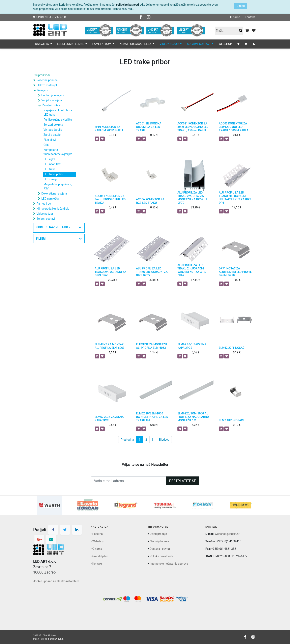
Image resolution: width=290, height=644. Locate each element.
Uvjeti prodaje (158, 534)
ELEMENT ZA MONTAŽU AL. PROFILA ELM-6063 (110, 346)
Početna (97, 534)
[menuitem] (225, 44)
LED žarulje (50, 179)
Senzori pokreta (53, 125)
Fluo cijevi (50, 140)
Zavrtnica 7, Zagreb (50, 17)
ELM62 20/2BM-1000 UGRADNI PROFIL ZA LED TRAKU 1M (152, 417)
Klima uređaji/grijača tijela (53, 209)
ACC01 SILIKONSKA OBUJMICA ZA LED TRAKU (149, 127)
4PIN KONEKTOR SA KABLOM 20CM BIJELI (109, 129)
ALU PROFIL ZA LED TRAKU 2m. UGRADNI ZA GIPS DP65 (152, 272)
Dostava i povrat (160, 549)
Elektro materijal (47, 85)
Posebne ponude (47, 80)
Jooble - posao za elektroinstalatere (56, 581)
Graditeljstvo (100, 556)
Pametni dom (45, 204)
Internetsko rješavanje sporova (169, 564)
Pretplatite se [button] (183, 481)
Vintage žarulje (53, 130)
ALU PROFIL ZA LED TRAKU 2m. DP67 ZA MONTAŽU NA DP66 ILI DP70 (192, 198)
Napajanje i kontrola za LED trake (58, 112)
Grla (46, 145)
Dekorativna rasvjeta (54, 194)
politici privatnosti (127, 5)
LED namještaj (50, 199)
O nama (235, 17)
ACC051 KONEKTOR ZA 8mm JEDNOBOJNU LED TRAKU (110, 199)
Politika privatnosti (161, 556)
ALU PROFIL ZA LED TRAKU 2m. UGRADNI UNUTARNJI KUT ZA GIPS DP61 (235, 198)
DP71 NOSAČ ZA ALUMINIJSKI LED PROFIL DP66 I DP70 (235, 272)
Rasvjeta (43, 90)
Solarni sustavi (46, 219)
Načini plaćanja (159, 541)
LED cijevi (50, 159)
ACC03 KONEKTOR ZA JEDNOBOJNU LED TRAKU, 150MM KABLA (234, 127)
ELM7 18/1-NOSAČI (231, 420)
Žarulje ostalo (52, 135)
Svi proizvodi (42, 75)
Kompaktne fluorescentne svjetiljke (58, 152)
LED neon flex (52, 164)
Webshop (98, 541)
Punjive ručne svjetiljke (58, 120)
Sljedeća (164, 440)
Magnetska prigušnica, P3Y (58, 186)
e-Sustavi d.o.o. (56, 639)
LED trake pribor (53, 174)
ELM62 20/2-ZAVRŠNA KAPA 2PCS (109, 419)
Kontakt (250, 17)
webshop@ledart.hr (227, 534)
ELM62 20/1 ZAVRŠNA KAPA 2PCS (192, 346)
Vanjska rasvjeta (52, 100)
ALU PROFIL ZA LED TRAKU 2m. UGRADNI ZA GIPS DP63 (110, 272)
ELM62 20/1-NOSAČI (232, 348)
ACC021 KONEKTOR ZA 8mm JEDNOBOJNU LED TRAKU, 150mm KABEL (193, 127)
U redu (241, 6)
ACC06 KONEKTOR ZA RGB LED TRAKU (150, 201)
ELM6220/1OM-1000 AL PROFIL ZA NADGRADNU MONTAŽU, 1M (193, 417)
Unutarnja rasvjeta (53, 95)
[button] (238, 44)
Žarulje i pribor (51, 105)
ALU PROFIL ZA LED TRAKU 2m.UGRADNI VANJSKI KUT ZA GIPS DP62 (192, 270)
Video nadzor (45, 214)
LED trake (49, 169)
